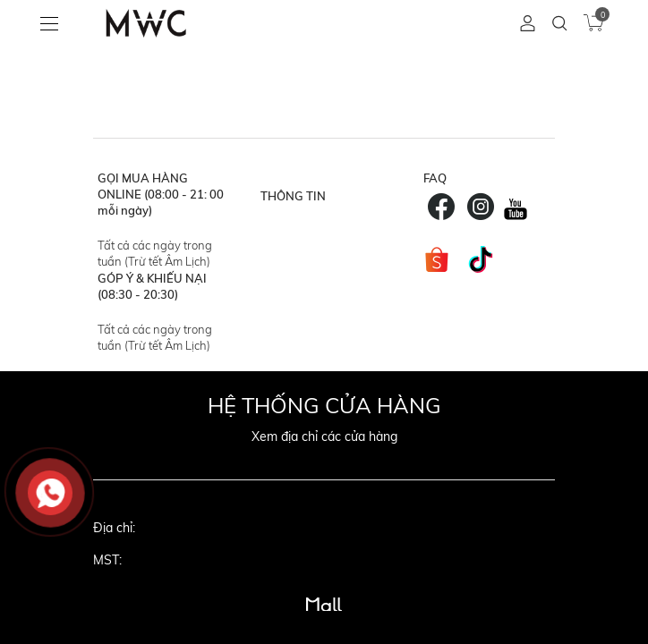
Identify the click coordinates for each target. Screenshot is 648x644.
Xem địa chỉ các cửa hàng (324, 436)
